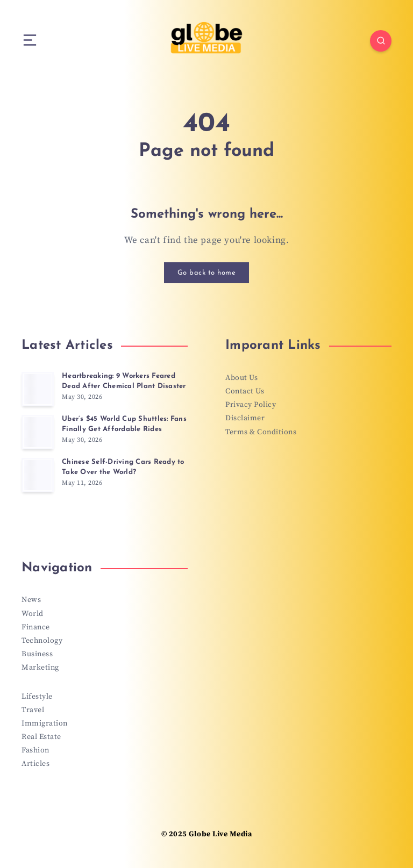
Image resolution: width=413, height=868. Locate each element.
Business (37, 654)
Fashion (35, 750)
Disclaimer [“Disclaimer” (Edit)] (245, 418)
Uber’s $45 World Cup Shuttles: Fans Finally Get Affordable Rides (124, 424)
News (31, 600)
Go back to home (207, 273)
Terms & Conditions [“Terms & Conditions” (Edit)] (261, 432)
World (33, 614)
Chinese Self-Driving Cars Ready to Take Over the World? (123, 467)
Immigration (45, 723)
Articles (35, 764)
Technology (42, 641)
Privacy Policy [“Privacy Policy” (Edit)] (251, 405)
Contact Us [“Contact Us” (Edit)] (245, 391)
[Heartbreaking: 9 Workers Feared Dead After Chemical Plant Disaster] (38, 389)
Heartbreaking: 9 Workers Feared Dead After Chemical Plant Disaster (124, 381)
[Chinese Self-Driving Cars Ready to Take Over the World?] (38, 475)
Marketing (40, 668)
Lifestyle (37, 697)
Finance (36, 627)
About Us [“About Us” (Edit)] (241, 378)
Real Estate (41, 737)
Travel (33, 710)
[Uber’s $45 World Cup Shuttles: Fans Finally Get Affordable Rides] (38, 432)
